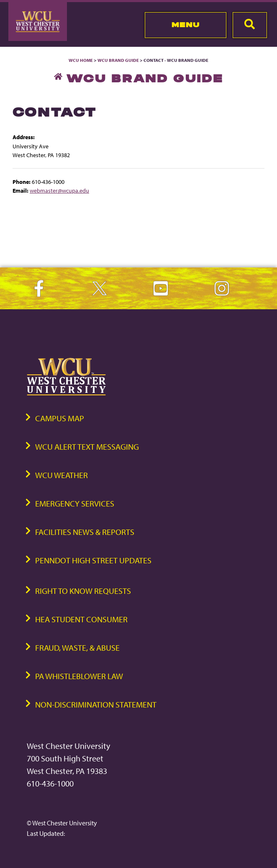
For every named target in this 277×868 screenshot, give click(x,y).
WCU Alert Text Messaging (87, 447)
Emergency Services (75, 503)
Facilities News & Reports (85, 532)
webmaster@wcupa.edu (59, 190)
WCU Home (81, 60)
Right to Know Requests (83, 591)
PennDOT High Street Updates (93, 560)
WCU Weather (62, 475)
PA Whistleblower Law (79, 676)
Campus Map (60, 418)
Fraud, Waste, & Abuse (77, 648)
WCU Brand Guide (118, 60)
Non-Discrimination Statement (96, 704)
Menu (186, 25)
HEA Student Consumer (81, 619)
